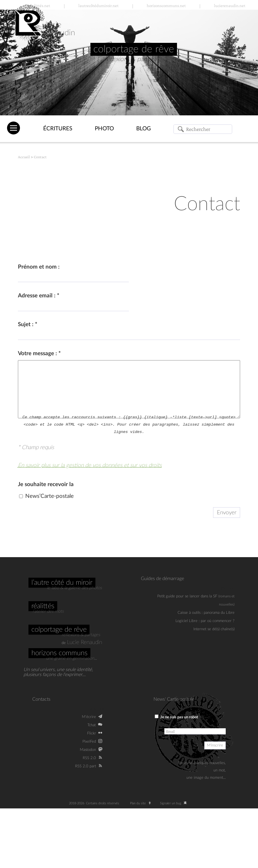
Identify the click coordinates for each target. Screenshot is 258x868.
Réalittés (43, 606)
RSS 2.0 (89, 758)
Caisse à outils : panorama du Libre (206, 613)
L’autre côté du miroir (62, 583)
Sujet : (28, 325)
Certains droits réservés (104, 803)
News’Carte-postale (49, 496)
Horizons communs (59, 653)
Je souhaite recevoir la (46, 484)
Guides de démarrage (162, 579)
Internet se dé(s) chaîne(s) (214, 629)
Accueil (24, 157)
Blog (144, 129)
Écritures (58, 129)
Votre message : (39, 354)
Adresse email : (39, 296)
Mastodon (88, 750)
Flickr (92, 733)
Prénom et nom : (39, 267)
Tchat (92, 725)
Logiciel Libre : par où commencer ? (205, 621)
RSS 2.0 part (86, 766)
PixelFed (89, 741)
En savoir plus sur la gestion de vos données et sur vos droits (90, 465)
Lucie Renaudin (85, 642)
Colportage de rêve (59, 630)
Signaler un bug (174, 803)
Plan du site (142, 803)
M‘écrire (89, 717)
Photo (104, 129)
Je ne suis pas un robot (176, 717)
